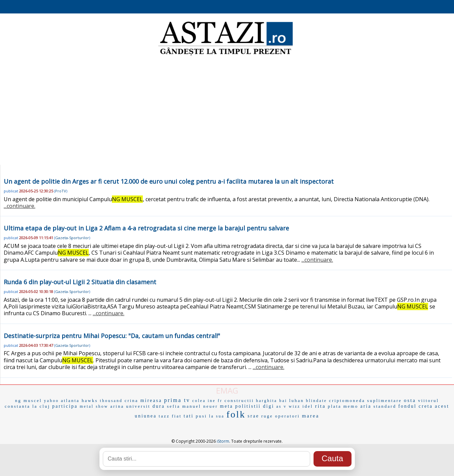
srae (254, 416)
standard (385, 406)
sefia (174, 406)
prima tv (177, 400)
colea (199, 401)
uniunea (146, 416)
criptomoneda (347, 400)
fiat (177, 416)
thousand (111, 401)
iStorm (223, 441)
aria (366, 406)
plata (334, 406)
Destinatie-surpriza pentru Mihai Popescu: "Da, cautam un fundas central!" (112, 336)
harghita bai (272, 401)
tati (189, 416)
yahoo (51, 401)
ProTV (61, 191)
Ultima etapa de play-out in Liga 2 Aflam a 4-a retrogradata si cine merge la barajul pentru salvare (146, 228)
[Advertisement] (227, 111)
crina (132, 400)
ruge (267, 416)
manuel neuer (200, 406)
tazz (164, 416)
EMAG (227, 390)
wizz (295, 406)
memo (351, 406)
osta (410, 400)
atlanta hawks (79, 400)
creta (426, 406)
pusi (201, 416)
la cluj (41, 406)
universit (138, 406)
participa (65, 406)
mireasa (151, 400)
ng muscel (29, 400)
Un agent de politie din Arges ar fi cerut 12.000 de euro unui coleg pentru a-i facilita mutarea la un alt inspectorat (169, 181)
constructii (239, 400)
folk (236, 414)
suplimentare (385, 400)
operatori (288, 416)
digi (269, 406)
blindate (316, 401)
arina (117, 406)
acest (442, 406)
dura (159, 406)
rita (320, 406)
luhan (297, 400)
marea (311, 416)
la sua (217, 416)
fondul (407, 406)
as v (281, 406)
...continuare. (19, 206)
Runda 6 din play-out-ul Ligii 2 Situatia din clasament (80, 282)
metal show (94, 406)
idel (308, 406)
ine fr (215, 401)
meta (227, 406)
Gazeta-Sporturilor (72, 238)
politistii (248, 406)
